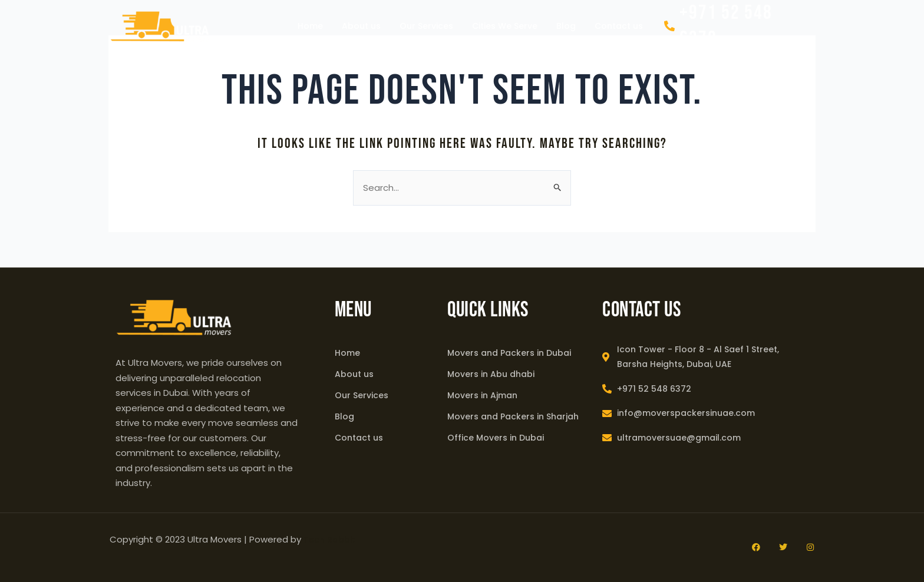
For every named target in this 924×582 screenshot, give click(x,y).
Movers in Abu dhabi (491, 374)
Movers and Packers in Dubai (509, 353)
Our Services (426, 26)
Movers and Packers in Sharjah (513, 416)
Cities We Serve (505, 26)
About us (361, 26)
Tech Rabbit (329, 540)
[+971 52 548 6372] (669, 26)
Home (310, 26)
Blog (566, 26)
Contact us (619, 26)
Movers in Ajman (482, 395)
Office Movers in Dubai (496, 438)
